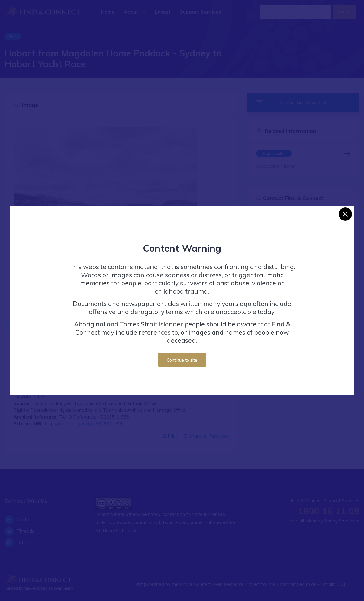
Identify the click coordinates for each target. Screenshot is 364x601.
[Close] (345, 214)
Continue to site (182, 360)
